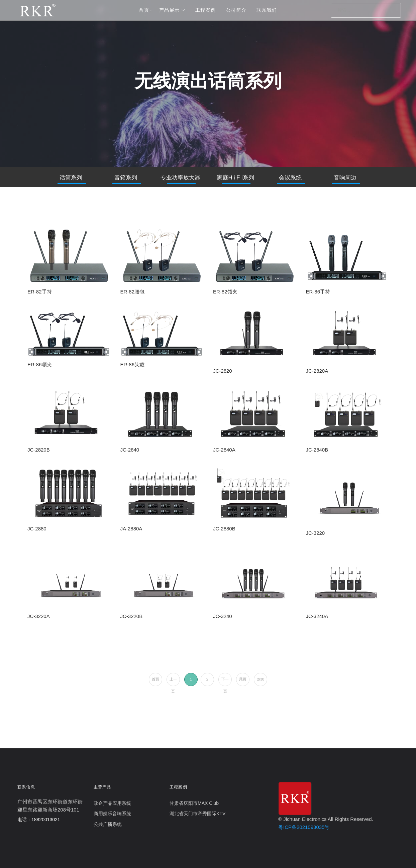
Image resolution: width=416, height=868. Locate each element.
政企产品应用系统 (112, 803)
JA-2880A (131, 529)
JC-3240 (223, 616)
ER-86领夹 (40, 364)
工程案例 (206, 10)
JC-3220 (316, 533)
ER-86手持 (318, 292)
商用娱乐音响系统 (112, 814)
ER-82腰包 (133, 292)
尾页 (243, 679)
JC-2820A (317, 371)
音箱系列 (126, 177)
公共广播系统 (108, 824)
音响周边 (345, 177)
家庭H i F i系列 (236, 177)
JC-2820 (223, 371)
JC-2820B (39, 450)
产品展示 (170, 10)
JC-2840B (317, 450)
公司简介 (236, 10)
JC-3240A (317, 616)
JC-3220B (132, 616)
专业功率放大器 (180, 177)
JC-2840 (130, 450)
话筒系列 (71, 177)
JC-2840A (224, 450)
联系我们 (267, 10)
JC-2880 (37, 529)
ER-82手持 (40, 292)
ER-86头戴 (133, 364)
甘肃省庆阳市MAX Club (194, 803)
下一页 (225, 682)
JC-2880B (224, 529)
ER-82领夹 (225, 292)
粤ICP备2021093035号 (304, 827)
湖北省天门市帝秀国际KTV (197, 814)
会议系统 (290, 177)
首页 (144, 10)
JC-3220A (39, 616)
